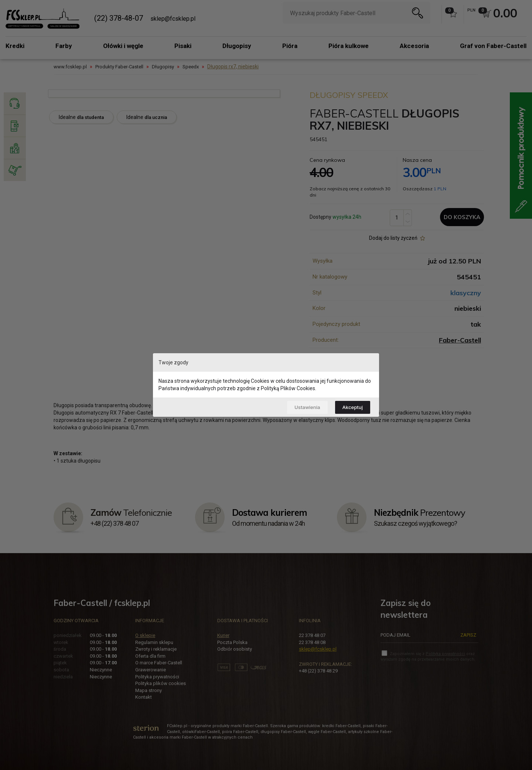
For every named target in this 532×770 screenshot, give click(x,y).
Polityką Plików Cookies (288, 388)
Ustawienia (302, 407)
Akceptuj (351, 407)
